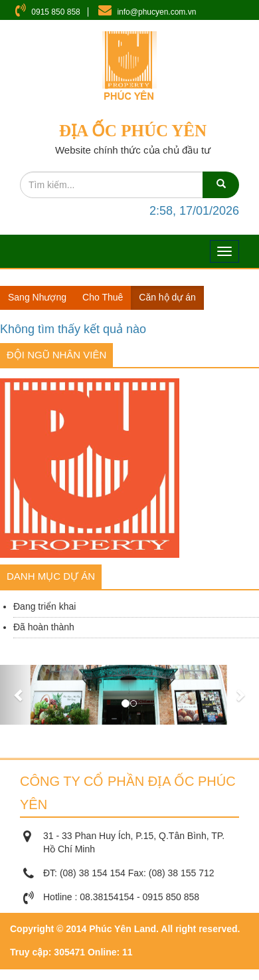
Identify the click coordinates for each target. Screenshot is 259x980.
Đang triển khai (44, 606)
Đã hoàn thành (44, 627)
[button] (20, 695)
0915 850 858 (55, 12)
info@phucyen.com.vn (156, 12)
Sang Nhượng (37, 297)
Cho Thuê (103, 297)
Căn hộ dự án (167, 297)
